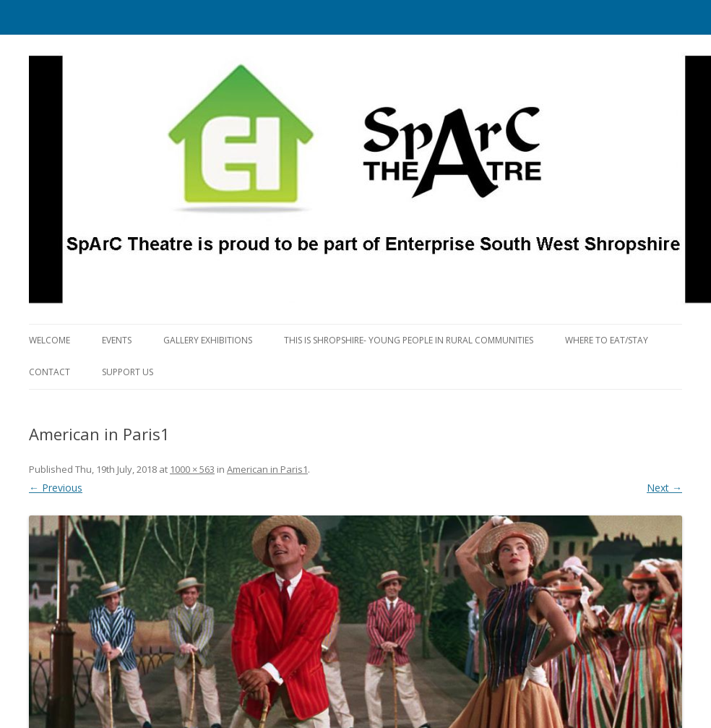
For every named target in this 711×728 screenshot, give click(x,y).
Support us (128, 372)
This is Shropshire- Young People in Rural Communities (409, 340)
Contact (49, 372)
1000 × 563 (192, 469)
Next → (664, 488)
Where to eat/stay (607, 340)
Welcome (49, 340)
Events (117, 340)
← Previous (56, 488)
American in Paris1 (267, 469)
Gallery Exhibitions (208, 340)
